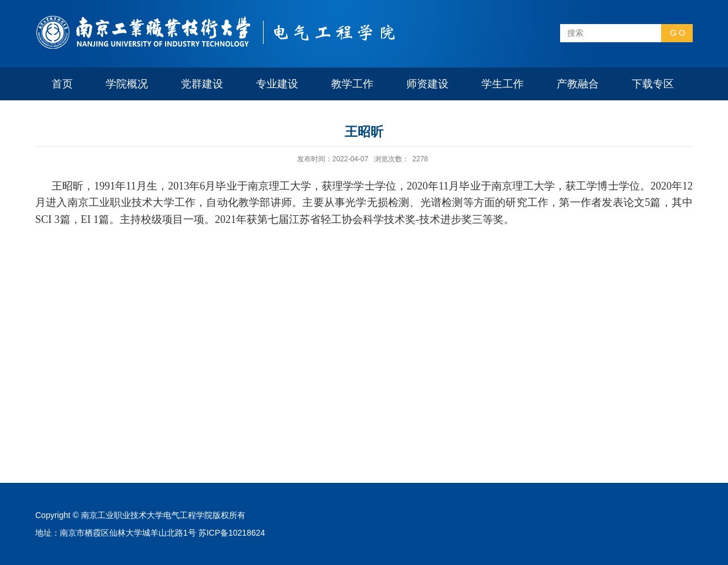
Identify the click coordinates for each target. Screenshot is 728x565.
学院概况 (127, 84)
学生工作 (503, 84)
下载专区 (653, 84)
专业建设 (277, 84)
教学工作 (352, 84)
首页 (62, 84)
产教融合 (578, 84)
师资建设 (427, 84)
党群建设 (202, 84)
